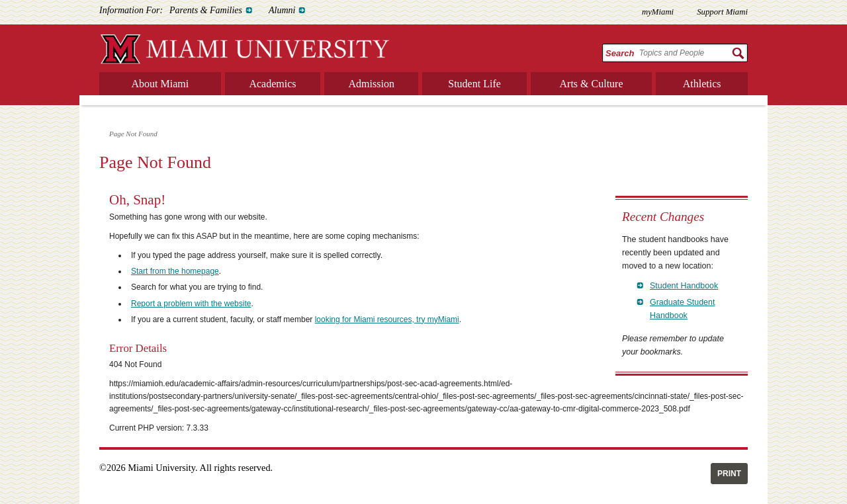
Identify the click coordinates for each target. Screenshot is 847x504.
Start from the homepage (175, 271)
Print (729, 474)
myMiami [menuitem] (658, 12)
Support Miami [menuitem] (722, 12)
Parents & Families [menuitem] (206, 10)
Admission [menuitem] (372, 84)
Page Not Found (133, 134)
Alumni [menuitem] (282, 10)
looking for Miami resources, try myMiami (387, 319)
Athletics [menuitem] (702, 84)
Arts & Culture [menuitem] (592, 84)
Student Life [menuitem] (474, 84)
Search (620, 53)
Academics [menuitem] (272, 84)
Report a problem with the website (191, 304)
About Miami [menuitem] (160, 84)
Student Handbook (684, 286)
